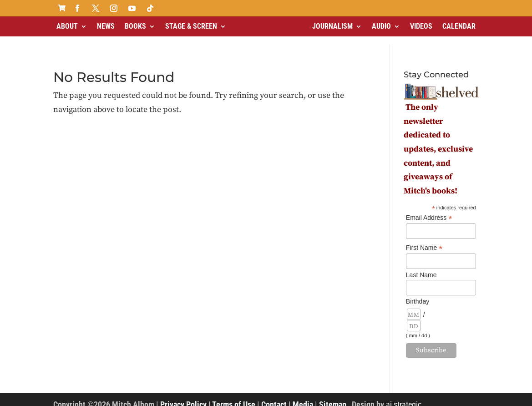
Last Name (421, 267)
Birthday (418, 294)
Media (303, 397)
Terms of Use (234, 397)
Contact (274, 397)
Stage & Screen (191, 26)
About (67, 26)
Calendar (459, 26)
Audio (381, 26)
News (106, 26)
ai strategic (404, 397)
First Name (424, 240)
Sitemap (333, 397)
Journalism (332, 26)
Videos (421, 26)
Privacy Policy (183, 397)
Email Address (429, 210)
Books (135, 26)
